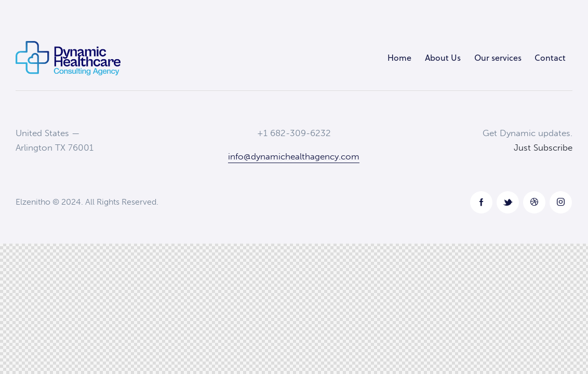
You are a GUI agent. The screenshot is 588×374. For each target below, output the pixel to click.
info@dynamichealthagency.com (294, 156)
